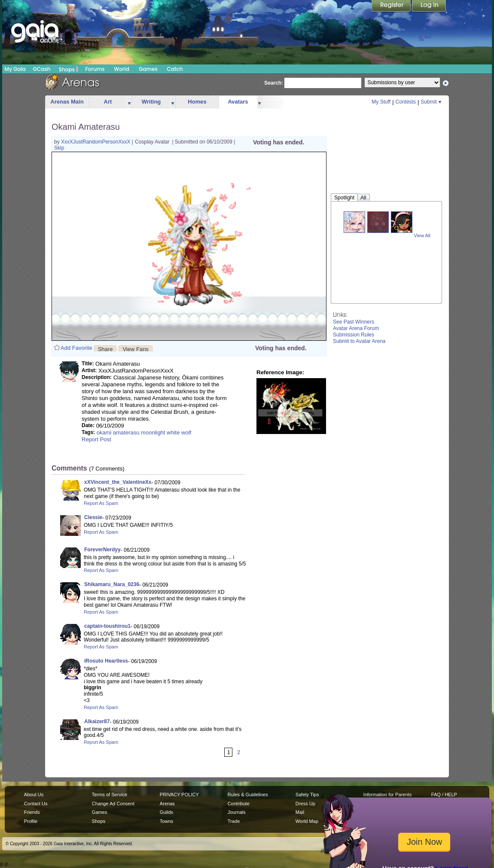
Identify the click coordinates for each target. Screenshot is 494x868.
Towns (166, 821)
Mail (300, 812)
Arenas (167, 804)
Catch (175, 69)
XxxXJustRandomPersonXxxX (96, 142)
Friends (32, 812)
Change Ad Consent (113, 804)
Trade (234, 821)
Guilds (166, 812)
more (129, 102)
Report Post (96, 439)
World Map (307, 821)
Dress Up (305, 804)
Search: (274, 83)
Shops (69, 69)
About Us (34, 795)
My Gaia (15, 69)
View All (422, 235)
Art (108, 102)
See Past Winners (354, 322)
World (122, 69)
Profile (31, 821)
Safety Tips (307, 795)
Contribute (239, 804)
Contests (406, 102)
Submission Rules (354, 335)
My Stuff (381, 102)
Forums (95, 69)
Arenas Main (67, 102)
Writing (151, 102)
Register (392, 6)
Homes (197, 102)
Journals (237, 812)
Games (148, 69)
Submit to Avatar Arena (359, 341)
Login (429, 6)
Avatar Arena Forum (356, 328)
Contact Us (36, 804)
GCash (42, 69)
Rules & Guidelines (248, 795)
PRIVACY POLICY (179, 795)
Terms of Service (110, 795)
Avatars (238, 102)
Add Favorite (76, 348)
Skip (59, 148)
